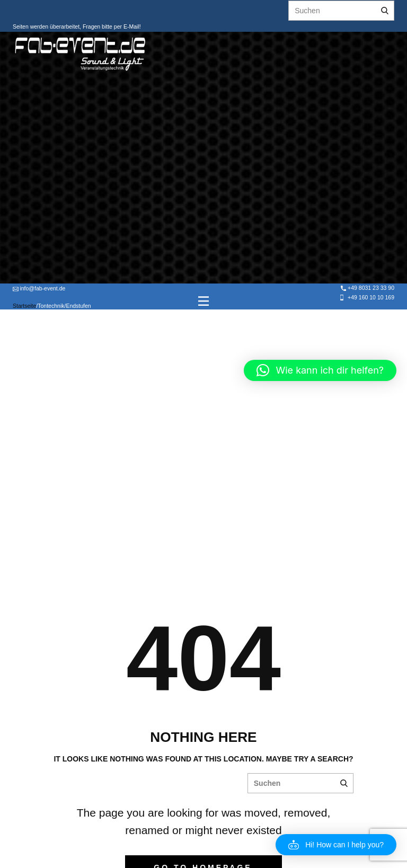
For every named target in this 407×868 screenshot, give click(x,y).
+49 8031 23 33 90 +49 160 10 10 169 (367, 293)
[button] (336, 845)
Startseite (24, 306)
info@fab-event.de (39, 289)
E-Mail (131, 26)
